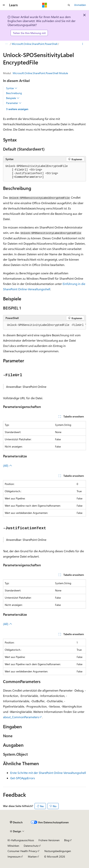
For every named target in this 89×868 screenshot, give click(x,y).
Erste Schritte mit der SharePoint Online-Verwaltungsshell (48, 773)
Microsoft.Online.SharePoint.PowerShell (35, 44)
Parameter (14, 103)
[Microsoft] (45, 5)
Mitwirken (13, 846)
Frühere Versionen (49, 840)
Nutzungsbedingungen (58, 851)
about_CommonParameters (21, 717)
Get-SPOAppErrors (23, 778)
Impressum (14, 856)
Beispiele (13, 98)
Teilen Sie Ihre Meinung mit (29, 33)
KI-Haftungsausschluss (21, 840)
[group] (44, 325)
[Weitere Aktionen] (83, 44)
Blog (67, 840)
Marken (32, 856)
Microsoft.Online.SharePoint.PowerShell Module (40, 73)
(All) (8, 465)
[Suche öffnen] (69, 5)
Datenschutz (31, 846)
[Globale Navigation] (4, 5)
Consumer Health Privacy (22, 851)
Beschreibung (14, 93)
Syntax (12, 88)
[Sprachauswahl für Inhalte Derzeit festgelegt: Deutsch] (16, 822)
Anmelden (80, 5)
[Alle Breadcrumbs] (6, 44)
